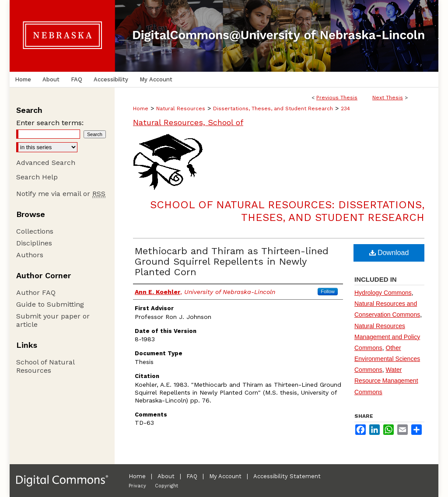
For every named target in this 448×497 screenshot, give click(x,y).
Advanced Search (46, 163)
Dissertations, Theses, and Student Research (273, 108)
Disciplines (34, 243)
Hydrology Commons (383, 293)
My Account (225, 476)
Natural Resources (181, 108)
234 (345, 108)
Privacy (137, 486)
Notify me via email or (61, 194)
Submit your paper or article (53, 320)
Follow (328, 291)
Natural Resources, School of (188, 122)
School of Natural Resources (45, 366)
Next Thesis (388, 98)
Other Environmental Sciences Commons (387, 359)
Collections (35, 231)
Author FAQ (36, 292)
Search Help (37, 177)
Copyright (166, 486)
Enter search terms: (50, 123)
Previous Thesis (337, 98)
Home (141, 108)
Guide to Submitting (50, 304)
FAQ (192, 476)
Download (389, 253)
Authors (30, 255)
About (166, 476)
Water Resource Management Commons (386, 381)
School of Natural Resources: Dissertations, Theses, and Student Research (287, 211)
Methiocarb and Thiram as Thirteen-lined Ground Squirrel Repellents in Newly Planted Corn (232, 261)
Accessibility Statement (287, 476)
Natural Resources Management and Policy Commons (387, 337)
